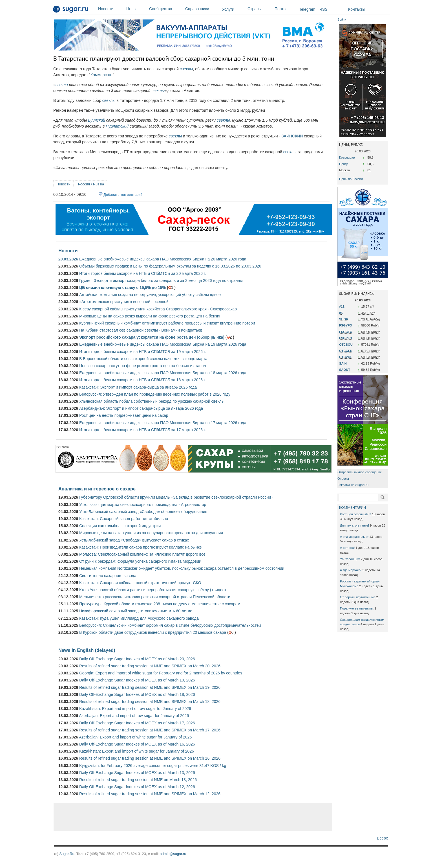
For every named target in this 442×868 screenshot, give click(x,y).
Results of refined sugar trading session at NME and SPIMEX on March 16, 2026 (150, 758)
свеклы (186, 69)
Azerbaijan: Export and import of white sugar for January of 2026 (135, 737)
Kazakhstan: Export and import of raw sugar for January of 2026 (135, 709)
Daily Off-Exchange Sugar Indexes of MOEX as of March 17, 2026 (137, 723)
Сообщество (166, 9)
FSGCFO (346, 332)
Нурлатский (117, 126)
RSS (323, 9)
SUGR (344, 319)
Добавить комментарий (123, 195)
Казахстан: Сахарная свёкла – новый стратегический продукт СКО (140, 583)
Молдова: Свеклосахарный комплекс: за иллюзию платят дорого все (142, 554)
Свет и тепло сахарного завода (108, 576)
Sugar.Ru (67, 854)
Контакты (357, 9)
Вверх (382, 838)
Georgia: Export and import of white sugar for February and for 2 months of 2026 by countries (161, 673)
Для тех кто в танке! (354, 525)
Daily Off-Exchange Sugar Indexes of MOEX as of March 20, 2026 (137, 659)
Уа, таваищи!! (350, 559)
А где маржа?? (351, 570)
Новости (111, 9)
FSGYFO (346, 325)
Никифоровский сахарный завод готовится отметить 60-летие (136, 611)
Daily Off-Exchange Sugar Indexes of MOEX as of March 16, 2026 (137, 744)
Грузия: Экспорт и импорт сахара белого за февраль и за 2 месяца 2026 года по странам (161, 280)
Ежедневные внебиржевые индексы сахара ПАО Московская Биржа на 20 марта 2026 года (163, 259)
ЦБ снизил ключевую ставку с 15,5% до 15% (122, 288)
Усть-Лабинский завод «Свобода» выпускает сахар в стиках (134, 540)
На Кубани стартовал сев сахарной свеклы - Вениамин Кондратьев (141, 330)
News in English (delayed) (87, 650)
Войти (342, 19)
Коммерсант (102, 75)
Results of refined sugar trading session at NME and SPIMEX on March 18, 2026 (150, 702)
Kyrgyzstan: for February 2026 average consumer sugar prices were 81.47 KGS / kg (153, 766)
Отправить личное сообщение (360, 472)
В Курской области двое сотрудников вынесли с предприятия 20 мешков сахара (153, 632)
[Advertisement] (193, 817)
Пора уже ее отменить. (357, 608)
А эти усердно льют (354, 537)
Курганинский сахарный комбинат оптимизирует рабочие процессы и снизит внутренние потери (167, 323)
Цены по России (351, 179)
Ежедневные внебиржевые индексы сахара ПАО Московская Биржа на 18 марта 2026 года (163, 373)
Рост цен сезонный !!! (356, 514)
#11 (342, 306)
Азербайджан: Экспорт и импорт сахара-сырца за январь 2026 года (141, 408)
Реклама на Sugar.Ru (353, 485)
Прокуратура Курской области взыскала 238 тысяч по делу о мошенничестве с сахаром (160, 604)
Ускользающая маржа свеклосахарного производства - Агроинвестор (143, 505)
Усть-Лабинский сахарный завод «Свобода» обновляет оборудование (143, 512)
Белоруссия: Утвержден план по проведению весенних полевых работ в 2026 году (155, 394)
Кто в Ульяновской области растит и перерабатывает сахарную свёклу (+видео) (153, 590)
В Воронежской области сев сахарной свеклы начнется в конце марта (143, 359)
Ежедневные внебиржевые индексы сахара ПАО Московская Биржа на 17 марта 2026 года (163, 423)
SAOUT (345, 370)
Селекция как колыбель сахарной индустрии (120, 526)
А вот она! (347, 548)
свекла (62, 85)
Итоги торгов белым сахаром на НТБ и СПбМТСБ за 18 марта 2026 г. (142, 380)
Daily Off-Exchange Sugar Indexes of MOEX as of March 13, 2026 (137, 773)
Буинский (96, 120)
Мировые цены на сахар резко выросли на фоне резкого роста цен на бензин (150, 316)
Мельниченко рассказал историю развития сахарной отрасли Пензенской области (155, 597)
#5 (341, 313)
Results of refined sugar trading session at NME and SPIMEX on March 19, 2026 (150, 687)
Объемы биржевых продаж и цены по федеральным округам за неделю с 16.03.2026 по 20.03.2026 (170, 266)
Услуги (228, 9)
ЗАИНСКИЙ (292, 136)
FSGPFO (346, 338)
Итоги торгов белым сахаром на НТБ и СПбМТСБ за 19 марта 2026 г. (142, 352)
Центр (344, 164)
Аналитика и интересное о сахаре (97, 489)
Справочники (202, 9)
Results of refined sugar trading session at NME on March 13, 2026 (138, 780)
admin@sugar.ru (173, 854)
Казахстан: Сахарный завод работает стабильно (124, 519)
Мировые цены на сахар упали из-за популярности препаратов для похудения (151, 533)
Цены (136, 9)
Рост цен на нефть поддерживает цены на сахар (124, 415)
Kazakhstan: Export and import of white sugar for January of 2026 (137, 751)
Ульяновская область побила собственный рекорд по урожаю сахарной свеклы (152, 401)
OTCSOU (346, 345)
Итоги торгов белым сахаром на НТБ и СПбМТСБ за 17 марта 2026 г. (142, 430)
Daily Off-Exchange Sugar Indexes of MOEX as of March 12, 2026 (137, 787)
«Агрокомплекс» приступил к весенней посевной (124, 302)
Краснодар (347, 157)
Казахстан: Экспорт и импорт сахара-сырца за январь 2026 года (138, 387)
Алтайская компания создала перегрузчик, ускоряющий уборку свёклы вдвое (150, 295)
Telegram (307, 9)
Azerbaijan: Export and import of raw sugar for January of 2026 (134, 716)
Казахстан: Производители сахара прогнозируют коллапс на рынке (141, 547)
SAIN (343, 363)
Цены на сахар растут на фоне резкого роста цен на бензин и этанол (143, 366)
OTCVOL (346, 357)
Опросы (343, 479)
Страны (260, 9)
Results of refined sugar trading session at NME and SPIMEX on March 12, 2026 (150, 794)
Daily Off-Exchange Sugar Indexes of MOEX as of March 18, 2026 (137, 694)
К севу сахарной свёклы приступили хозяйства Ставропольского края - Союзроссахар (158, 309)
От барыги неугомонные (358, 597)
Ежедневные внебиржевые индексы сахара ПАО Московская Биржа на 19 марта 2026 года (163, 344)
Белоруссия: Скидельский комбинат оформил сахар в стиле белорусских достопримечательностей (170, 625)
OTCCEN (346, 351)
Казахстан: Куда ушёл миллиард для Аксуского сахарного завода (139, 618)
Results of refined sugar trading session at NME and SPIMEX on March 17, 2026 (150, 730)
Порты (285, 9)
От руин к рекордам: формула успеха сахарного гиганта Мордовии (140, 561)
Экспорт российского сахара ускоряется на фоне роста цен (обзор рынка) (152, 337)
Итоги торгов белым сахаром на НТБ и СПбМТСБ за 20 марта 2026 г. (142, 273)
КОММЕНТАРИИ (353, 508)
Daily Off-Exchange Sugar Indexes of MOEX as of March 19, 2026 (137, 680)
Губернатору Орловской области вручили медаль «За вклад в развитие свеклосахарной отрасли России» (176, 497)
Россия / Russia (91, 184)
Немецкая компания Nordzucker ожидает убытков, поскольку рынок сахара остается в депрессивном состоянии (182, 568)
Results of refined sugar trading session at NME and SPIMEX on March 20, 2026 (150, 666)
